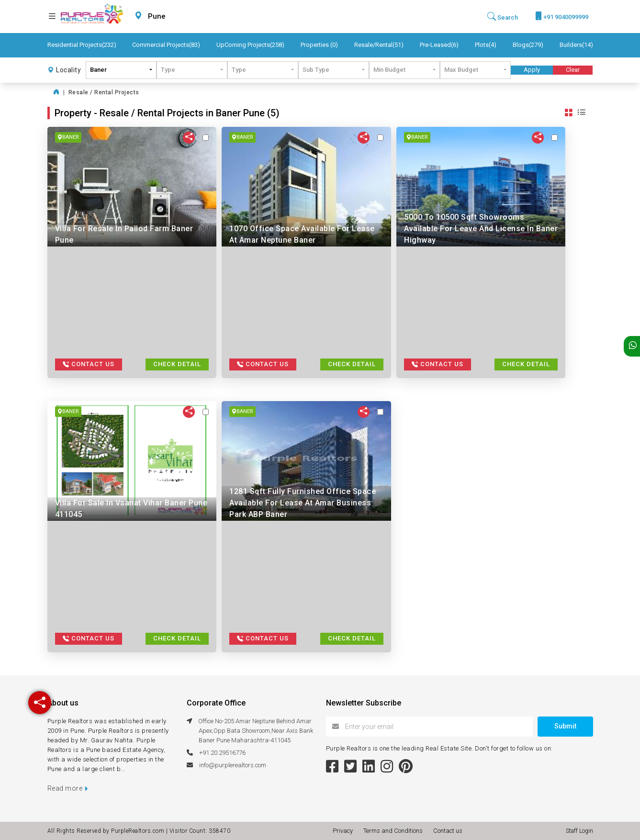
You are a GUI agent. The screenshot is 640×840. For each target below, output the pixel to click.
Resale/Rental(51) (379, 45)
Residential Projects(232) (82, 45)
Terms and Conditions (394, 831)
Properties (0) (319, 45)
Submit (565, 726)
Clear (573, 70)
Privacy (344, 831)
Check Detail (177, 364)
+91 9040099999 (562, 16)
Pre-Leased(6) (439, 45)
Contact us (448, 831)
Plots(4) (486, 45)
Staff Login (579, 831)
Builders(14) (576, 45)
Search (503, 17)
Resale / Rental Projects (104, 92)
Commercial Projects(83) (166, 45)
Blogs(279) (528, 45)
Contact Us (89, 364)
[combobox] (180, 17)
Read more (68, 788)
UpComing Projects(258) (250, 45)
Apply (532, 70)
